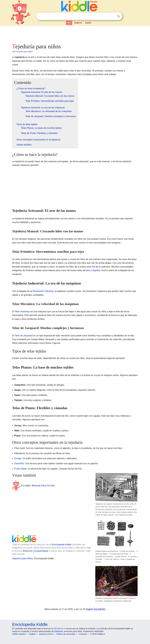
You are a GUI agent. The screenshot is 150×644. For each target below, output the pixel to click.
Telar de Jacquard (24, 336)
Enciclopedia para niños (23, 51)
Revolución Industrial (43, 291)
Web (69, 23)
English (88, 23)
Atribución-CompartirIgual (35, 551)
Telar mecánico (22, 312)
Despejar (113, 16)
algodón (96, 270)
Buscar (118, 16)
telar (18, 259)
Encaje (18, 458)
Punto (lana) (21, 469)
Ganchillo (19, 463)
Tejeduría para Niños (23, 558)
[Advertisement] (75, 34)
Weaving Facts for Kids (43, 485)
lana (88, 270)
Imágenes (78, 23)
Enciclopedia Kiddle (62, 545)
